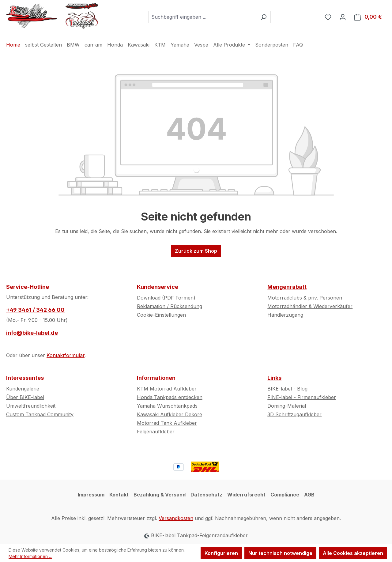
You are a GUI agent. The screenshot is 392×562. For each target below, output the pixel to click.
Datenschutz (206, 495)
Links (274, 378)
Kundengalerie (23, 389)
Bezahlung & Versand (160, 495)
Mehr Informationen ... (30, 556)
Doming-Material (287, 406)
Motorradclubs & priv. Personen (305, 298)
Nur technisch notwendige (280, 553)
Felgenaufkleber (156, 432)
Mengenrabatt (287, 287)
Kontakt (119, 495)
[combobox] (202, 17)
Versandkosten (176, 518)
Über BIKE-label (25, 397)
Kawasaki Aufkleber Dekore (170, 414)
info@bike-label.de (32, 333)
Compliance (285, 495)
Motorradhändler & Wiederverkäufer (310, 306)
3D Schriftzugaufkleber (294, 414)
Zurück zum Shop (196, 251)
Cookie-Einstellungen (161, 315)
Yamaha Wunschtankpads (167, 406)
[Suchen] (264, 17)
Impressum (91, 495)
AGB (309, 495)
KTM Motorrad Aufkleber (167, 389)
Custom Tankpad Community (40, 414)
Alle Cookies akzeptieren (353, 553)
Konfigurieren (221, 553)
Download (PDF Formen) (166, 298)
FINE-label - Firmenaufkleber (302, 397)
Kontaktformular (66, 355)
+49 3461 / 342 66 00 (35, 310)
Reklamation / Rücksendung (170, 306)
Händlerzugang (285, 315)
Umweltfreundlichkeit (31, 406)
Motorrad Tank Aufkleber (167, 423)
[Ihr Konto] (343, 17)
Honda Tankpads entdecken (170, 397)
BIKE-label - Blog (287, 389)
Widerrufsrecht (246, 495)
